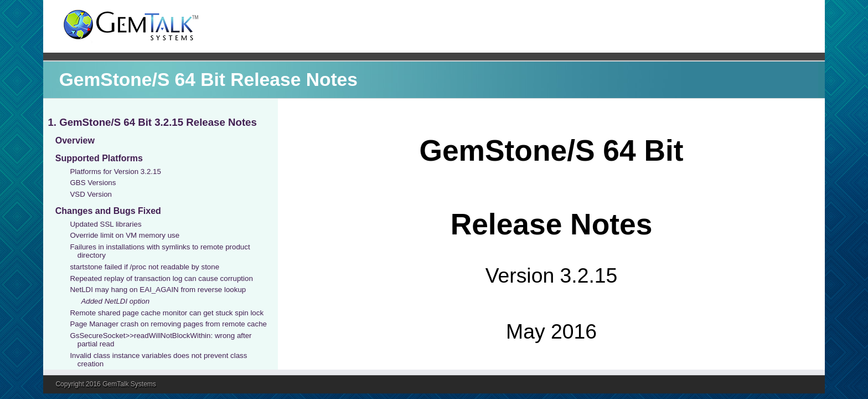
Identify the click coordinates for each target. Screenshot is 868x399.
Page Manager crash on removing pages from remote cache (168, 324)
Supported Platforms (99, 158)
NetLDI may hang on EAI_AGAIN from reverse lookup (158, 290)
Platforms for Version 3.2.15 (115, 172)
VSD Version (91, 194)
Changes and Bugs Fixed (108, 211)
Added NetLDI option (115, 301)
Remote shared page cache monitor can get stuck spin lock (167, 313)
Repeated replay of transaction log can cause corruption (161, 278)
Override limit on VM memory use (125, 235)
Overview (75, 140)
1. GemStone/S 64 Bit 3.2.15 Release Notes (152, 122)
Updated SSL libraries (105, 224)
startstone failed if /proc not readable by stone (144, 267)
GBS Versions (93, 183)
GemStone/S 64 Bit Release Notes (208, 80)
